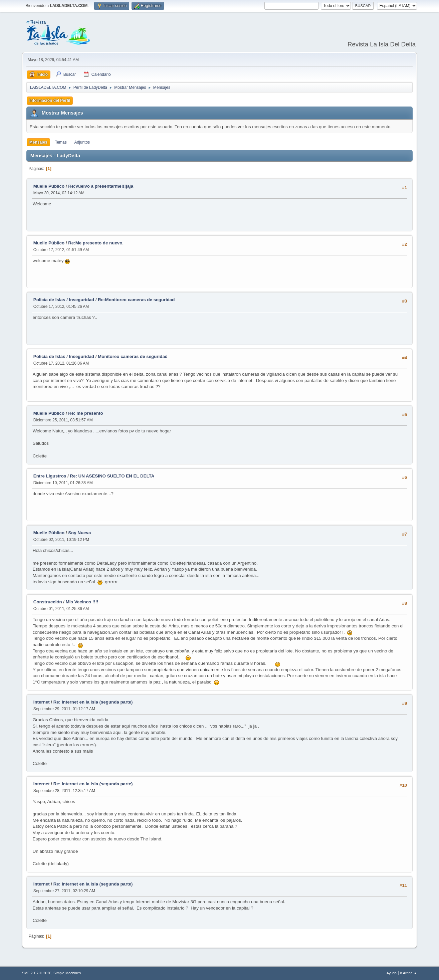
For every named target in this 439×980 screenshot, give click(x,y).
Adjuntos (82, 142)
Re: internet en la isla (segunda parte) (93, 702)
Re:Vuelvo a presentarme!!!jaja (101, 186)
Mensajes (38, 142)
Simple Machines (67, 973)
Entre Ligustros (50, 476)
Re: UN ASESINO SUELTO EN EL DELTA (112, 476)
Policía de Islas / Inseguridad (64, 300)
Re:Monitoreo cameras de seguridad (136, 300)
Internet (42, 702)
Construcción (48, 602)
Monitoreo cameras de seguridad (133, 356)
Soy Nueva (79, 533)
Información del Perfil (50, 101)
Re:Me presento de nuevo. (96, 243)
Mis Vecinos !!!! (82, 602)
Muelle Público (49, 186)
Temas (61, 142)
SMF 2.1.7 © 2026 (37, 973)
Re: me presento (85, 413)
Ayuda (392, 973)
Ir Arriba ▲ (408, 973)
